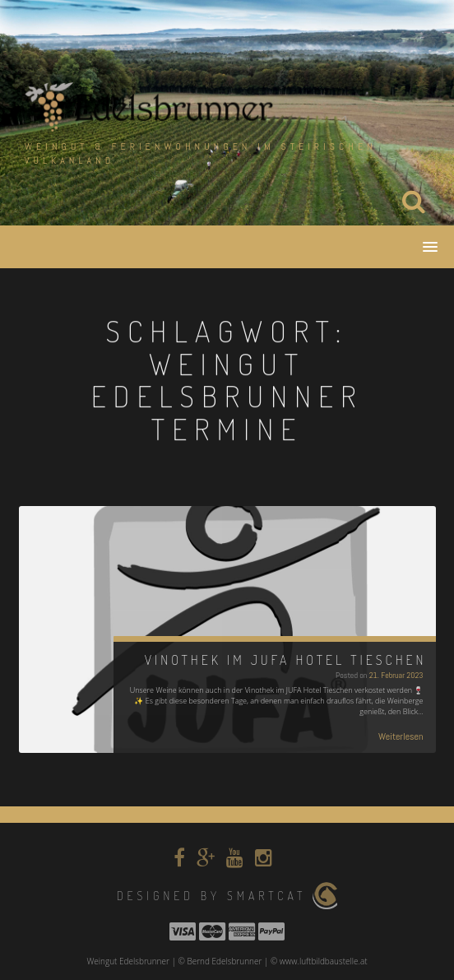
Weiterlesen (401, 736)
